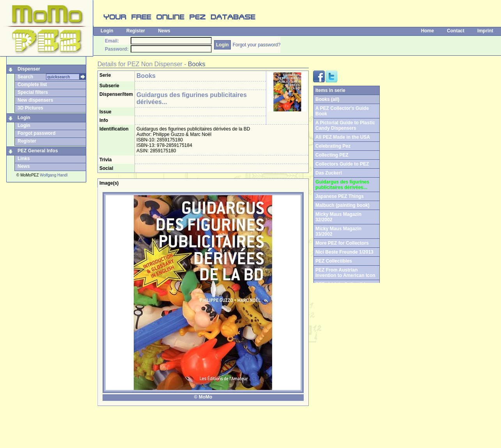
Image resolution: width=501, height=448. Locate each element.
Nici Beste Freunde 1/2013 (344, 252)
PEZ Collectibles (334, 261)
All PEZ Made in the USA (343, 137)
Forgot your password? (257, 45)
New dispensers (35, 100)
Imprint (485, 31)
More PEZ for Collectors (342, 243)
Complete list (32, 85)
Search (25, 77)
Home (428, 31)
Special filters (33, 92)
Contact (456, 31)
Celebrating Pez (333, 146)
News (164, 31)
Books (197, 64)
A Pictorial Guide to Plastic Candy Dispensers (345, 125)
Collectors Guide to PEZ (342, 164)
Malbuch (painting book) (343, 205)
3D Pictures (30, 108)
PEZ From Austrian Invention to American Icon (345, 273)
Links (24, 159)
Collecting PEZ (332, 155)
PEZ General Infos (38, 151)
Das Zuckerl (329, 173)
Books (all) (327, 99)
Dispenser (29, 69)
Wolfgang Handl (54, 175)
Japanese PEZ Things (340, 196)
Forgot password (36, 133)
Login (107, 31)
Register (136, 31)
